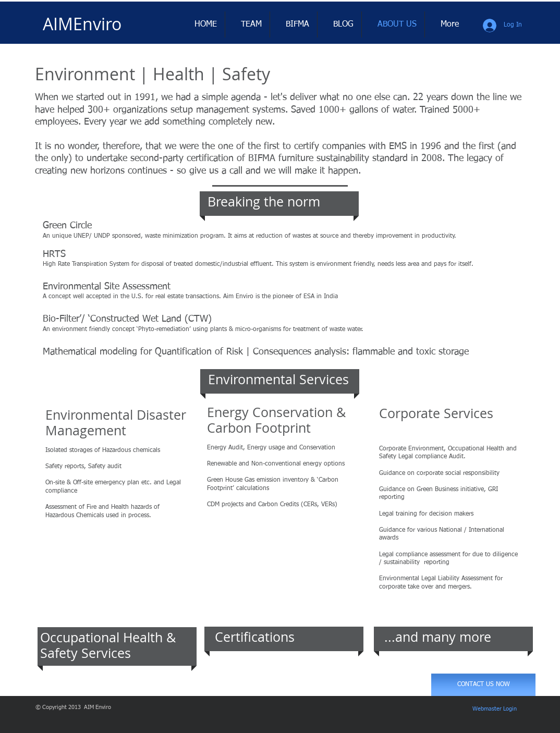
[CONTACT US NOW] (483, 685)
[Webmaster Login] (495, 709)
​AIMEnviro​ (82, 24)
